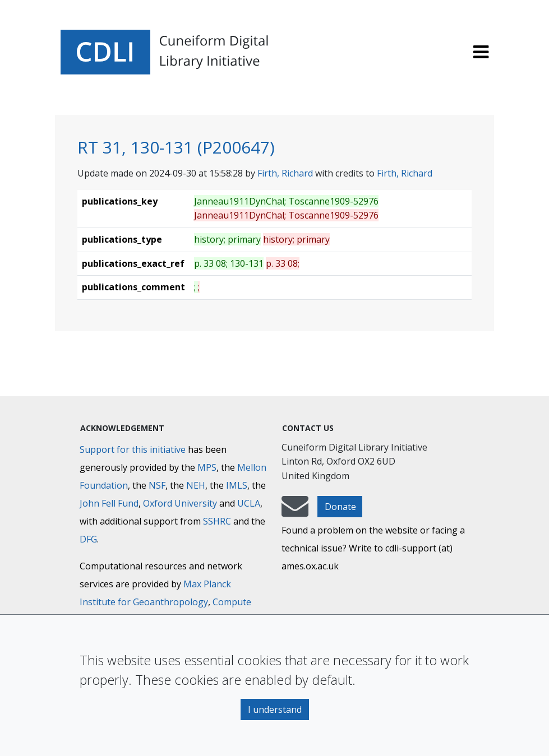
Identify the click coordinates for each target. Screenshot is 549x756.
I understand (275, 709)
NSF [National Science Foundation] (157, 485)
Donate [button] (340, 507)
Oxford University (180, 503)
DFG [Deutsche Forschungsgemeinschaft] (88, 539)
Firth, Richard (285, 173)
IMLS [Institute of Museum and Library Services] (237, 485)
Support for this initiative (133, 449)
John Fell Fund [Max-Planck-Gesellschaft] (109, 503)
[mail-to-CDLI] (295, 512)
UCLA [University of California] (249, 503)
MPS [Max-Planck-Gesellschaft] (207, 467)
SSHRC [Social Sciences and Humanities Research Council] (217, 521)
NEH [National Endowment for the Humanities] (196, 485)
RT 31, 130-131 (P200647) (176, 147)
